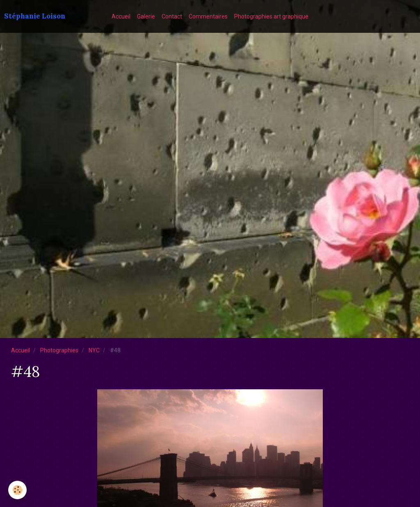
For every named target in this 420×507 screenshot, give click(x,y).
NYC (94, 350)
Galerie (146, 16)
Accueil (121, 16)
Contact (172, 16)
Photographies (59, 350)
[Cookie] (17, 490)
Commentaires (208, 16)
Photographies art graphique (271, 16)
